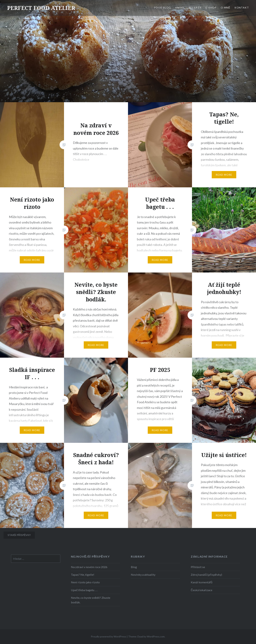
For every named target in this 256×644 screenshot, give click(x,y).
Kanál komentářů (202, 582)
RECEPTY (195, 8)
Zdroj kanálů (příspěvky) (206, 575)
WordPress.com (156, 636)
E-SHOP (211, 8)
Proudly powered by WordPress (109, 636)
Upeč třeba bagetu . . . (84, 590)
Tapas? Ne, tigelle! (83, 575)
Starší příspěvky (19, 535)
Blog (134, 567)
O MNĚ (226, 8)
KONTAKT (242, 8)
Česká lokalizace (202, 590)
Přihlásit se (198, 567)
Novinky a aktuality (143, 575)
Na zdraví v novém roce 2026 (89, 567)
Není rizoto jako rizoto (85, 582)
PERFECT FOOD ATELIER (41, 8)
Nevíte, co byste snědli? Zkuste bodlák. (91, 600)
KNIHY (180, 8)
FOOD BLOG (163, 8)
